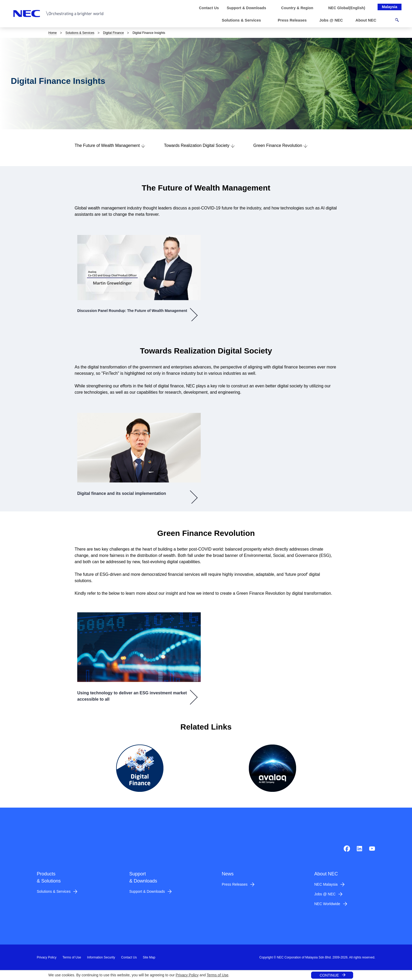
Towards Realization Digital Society (197, 145)
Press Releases (235, 884)
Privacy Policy (187, 975)
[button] (243, 20)
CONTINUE (329, 975)
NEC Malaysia (326, 884)
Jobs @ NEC (325, 894)
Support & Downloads (147, 891)
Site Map (149, 957)
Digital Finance (113, 33)
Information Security (101, 957)
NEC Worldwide (327, 904)
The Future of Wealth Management (107, 145)
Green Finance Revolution (278, 145)
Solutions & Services (80, 33)
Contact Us (129, 957)
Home (53, 33)
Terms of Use (218, 975)
